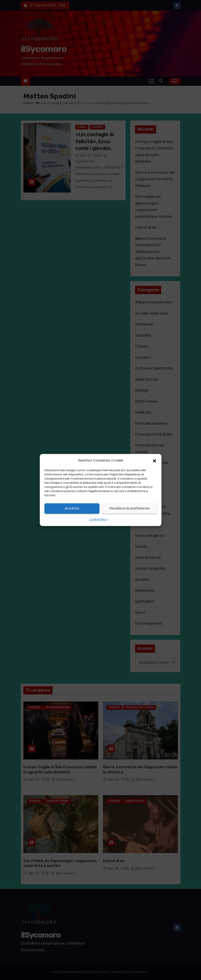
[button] (155, 461)
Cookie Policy (98, 519)
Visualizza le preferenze (129, 508)
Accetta (72, 508)
